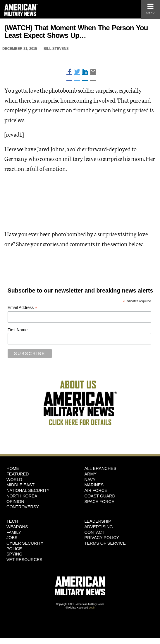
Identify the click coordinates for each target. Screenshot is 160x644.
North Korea (22, 496)
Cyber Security (25, 543)
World (14, 480)
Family (14, 532)
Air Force (96, 490)
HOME (13, 468)
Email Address (23, 308)
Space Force (99, 502)
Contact (94, 532)
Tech (12, 521)
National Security (28, 490)
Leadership (98, 521)
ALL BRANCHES (100, 468)
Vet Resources (24, 560)
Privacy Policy (102, 538)
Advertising (99, 527)
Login (92, 608)
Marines (94, 485)
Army (91, 474)
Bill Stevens (56, 49)
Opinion (15, 502)
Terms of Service (105, 543)
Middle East (20, 485)
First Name (18, 330)
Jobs (12, 538)
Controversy (23, 507)
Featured (18, 474)
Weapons (17, 527)
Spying (14, 554)
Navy (90, 480)
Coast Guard (100, 496)
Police (14, 549)
